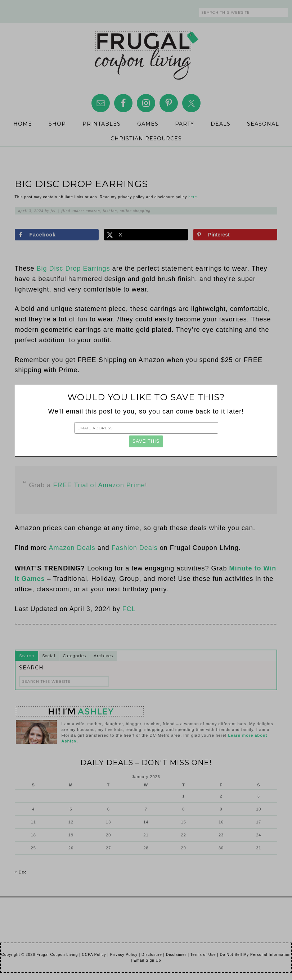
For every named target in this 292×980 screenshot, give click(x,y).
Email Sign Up (147, 960)
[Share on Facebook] (57, 235)
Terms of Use (203, 955)
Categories (75, 656)
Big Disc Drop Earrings (73, 268)
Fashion (110, 211)
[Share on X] (146, 235)
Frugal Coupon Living (146, 53)
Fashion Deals (135, 548)
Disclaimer (176, 955)
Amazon (93, 211)
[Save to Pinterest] (235, 235)
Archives (103, 656)
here (193, 197)
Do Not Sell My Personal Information (255, 955)
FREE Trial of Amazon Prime (99, 485)
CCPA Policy (94, 955)
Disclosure (152, 955)
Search (27, 656)
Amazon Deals (72, 548)
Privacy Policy (124, 955)
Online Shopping (135, 211)
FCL (129, 609)
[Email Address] (146, 428)
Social (49, 656)
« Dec (21, 872)
